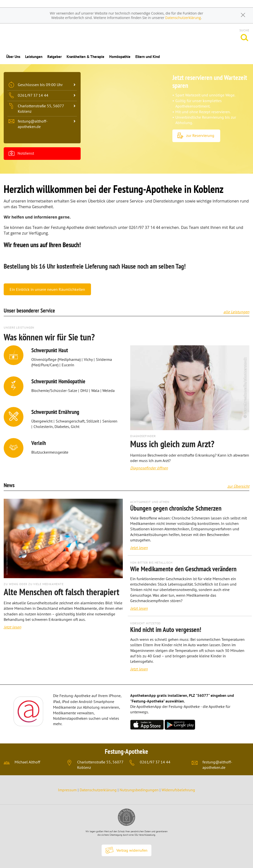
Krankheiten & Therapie (85, 57)
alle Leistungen (236, 312)
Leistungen (34, 57)
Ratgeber (54, 57)
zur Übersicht (238, 486)
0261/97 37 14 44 (155, 762)
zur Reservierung (196, 136)
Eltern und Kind (148, 57)
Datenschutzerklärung (183, 18)
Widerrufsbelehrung (178, 790)
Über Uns (13, 57)
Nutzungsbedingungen (139, 790)
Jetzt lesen (12, 627)
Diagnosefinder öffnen (149, 468)
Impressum (68, 790)
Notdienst (21, 154)
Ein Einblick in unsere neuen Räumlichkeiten (47, 289)
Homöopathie (120, 57)
